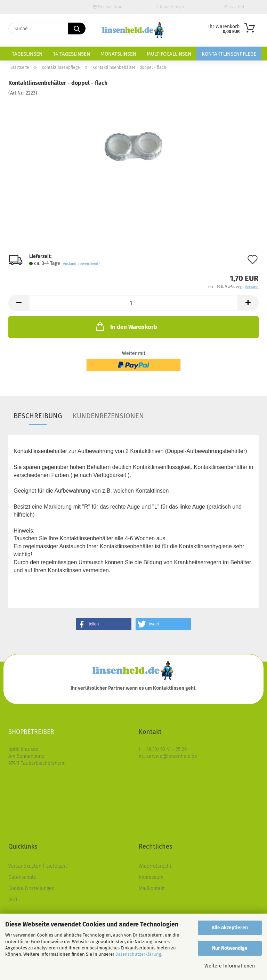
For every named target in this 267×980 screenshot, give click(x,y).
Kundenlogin (170, 7)
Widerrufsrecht (155, 866)
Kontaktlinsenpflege (229, 54)
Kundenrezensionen (108, 416)
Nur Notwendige (230, 948)
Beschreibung (38, 416)
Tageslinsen (27, 54)
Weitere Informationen (230, 966)
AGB (13, 900)
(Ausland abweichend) (81, 264)
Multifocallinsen (169, 54)
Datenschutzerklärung (138, 954)
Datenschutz (22, 877)
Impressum (151, 877)
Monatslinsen (118, 54)
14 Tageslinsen (71, 54)
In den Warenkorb (126, 326)
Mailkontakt (152, 888)
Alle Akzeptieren (230, 928)
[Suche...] (77, 29)
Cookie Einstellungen (31, 888)
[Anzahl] (133, 303)
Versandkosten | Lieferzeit (38, 866)
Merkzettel (233, 7)
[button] (19, 303)
